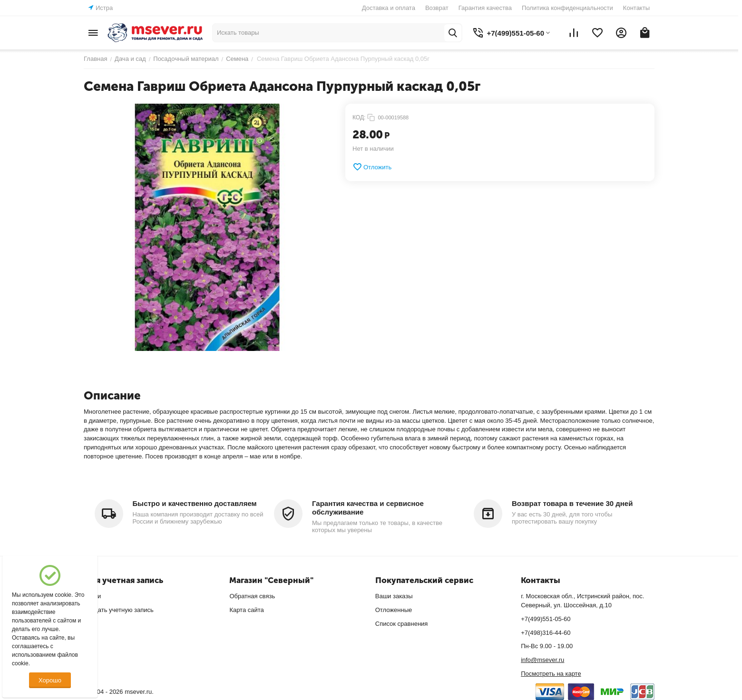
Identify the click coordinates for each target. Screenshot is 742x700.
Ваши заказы (394, 596)
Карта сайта (246, 610)
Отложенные (394, 610)
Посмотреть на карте (551, 674)
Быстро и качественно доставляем (195, 503)
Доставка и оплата (389, 8)
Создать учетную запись (119, 610)
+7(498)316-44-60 (546, 633)
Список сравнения (402, 624)
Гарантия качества (485, 8)
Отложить (372, 167)
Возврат (437, 8)
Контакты (636, 8)
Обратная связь (252, 596)
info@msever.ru (542, 660)
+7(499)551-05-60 (546, 619)
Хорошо (50, 680)
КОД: (359, 117)
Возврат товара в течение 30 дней (572, 503)
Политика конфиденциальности (567, 8)
